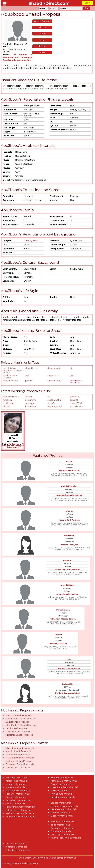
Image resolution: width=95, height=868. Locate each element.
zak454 (29, 397)
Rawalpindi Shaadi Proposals (20, 758)
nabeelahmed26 (11, 397)
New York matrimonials (62, 822)
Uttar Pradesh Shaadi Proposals (21, 725)
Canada (72, 619)
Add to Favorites (42, 21)
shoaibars (75, 397)
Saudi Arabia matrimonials (17, 60)
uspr (72, 375)
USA (78, 693)
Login (87, 3)
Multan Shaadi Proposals (18, 767)
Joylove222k (68, 684)
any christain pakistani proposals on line (13, 370)
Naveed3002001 (67, 585)
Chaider (58, 635)
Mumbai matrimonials (62, 778)
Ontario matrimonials (16, 844)
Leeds (72, 545)
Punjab (70, 495)
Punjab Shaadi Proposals (18, 732)
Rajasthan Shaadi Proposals (19, 735)
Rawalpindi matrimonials (18, 791)
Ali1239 (69, 461)
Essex (61, 644)
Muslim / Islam (31, 241)
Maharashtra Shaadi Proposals (21, 719)
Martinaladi (69, 536)
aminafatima (76, 406)
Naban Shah (60, 569)
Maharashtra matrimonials (64, 781)
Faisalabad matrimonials (18, 800)
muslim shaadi (10, 381)
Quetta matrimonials (16, 797)
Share (42, 52)
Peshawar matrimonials (17, 794)
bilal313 (7, 406)
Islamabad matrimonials (18, 778)
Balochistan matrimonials (18, 810)
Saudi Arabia (13, 447)
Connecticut (70, 693)
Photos (42, 27)
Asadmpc (67, 560)
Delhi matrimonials (60, 791)
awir (27, 375)
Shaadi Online (40, 858)
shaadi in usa (32, 368)
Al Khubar (20, 55)
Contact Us (71, 858)
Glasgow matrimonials (62, 816)
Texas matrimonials (60, 825)
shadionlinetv (54, 381)
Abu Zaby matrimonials (63, 835)
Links (51, 858)
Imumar (69, 511)
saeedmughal (54, 400)
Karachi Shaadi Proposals (18, 751)
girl (71, 368)
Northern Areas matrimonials (20, 817)
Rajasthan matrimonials (63, 797)
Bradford (63, 470)
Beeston (64, 545)
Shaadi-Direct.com (49, 3)
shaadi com (53, 375)
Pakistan (79, 495)
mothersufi (9, 403)
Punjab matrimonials (61, 794)
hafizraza (7, 400)
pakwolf (29, 381)
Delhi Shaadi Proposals (17, 728)
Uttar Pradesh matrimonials (65, 787)
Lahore (59, 594)
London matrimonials (62, 803)
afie (49, 397)
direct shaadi (54, 368)
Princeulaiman (63, 610)
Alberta (64, 619)
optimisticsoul (54, 406)
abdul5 (51, 403)
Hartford (59, 693)
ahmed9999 (76, 403)
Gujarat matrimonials (61, 784)
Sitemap (59, 858)
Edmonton (55, 619)
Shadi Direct (25, 858)
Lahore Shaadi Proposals (18, 755)
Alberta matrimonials (16, 847)
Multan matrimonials (16, 787)
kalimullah (30, 406)
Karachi (62, 520)
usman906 (31, 400)
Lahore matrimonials (16, 784)
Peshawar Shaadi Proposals (19, 761)
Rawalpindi (61, 495)
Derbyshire (72, 668)
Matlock (62, 668)
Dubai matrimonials (61, 831)
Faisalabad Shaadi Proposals (20, 764)
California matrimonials (62, 828)
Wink (42, 40)
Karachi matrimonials (16, 781)
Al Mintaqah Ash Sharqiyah (13, 445)
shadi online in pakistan (10, 376)
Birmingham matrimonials (64, 806)
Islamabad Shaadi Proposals (20, 748)
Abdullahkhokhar (69, 486)
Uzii (69, 659)
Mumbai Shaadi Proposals (19, 715)
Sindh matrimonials (15, 804)
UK (78, 470)
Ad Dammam (15, 444)
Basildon (54, 644)
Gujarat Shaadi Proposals (18, 722)
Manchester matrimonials (64, 809)
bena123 (74, 400)
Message (42, 46)
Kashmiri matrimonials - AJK (20, 813)
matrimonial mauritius (76, 382)
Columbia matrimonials (17, 850)
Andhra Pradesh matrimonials (66, 838)
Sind (69, 520)
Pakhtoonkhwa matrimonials (20, 807)
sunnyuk (30, 403)
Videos (42, 34)
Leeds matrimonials (61, 813)
